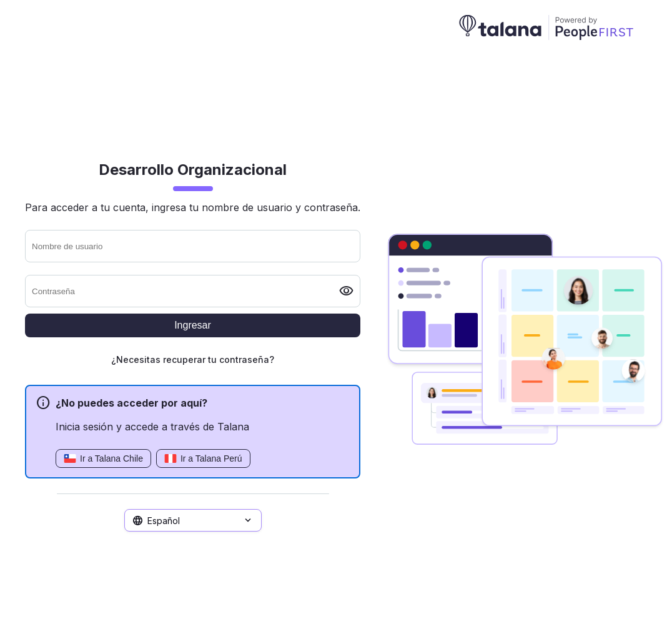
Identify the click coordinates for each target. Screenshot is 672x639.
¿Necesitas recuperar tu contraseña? (193, 359)
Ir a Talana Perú (203, 458)
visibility (347, 291)
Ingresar (193, 325)
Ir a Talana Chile (103, 458)
